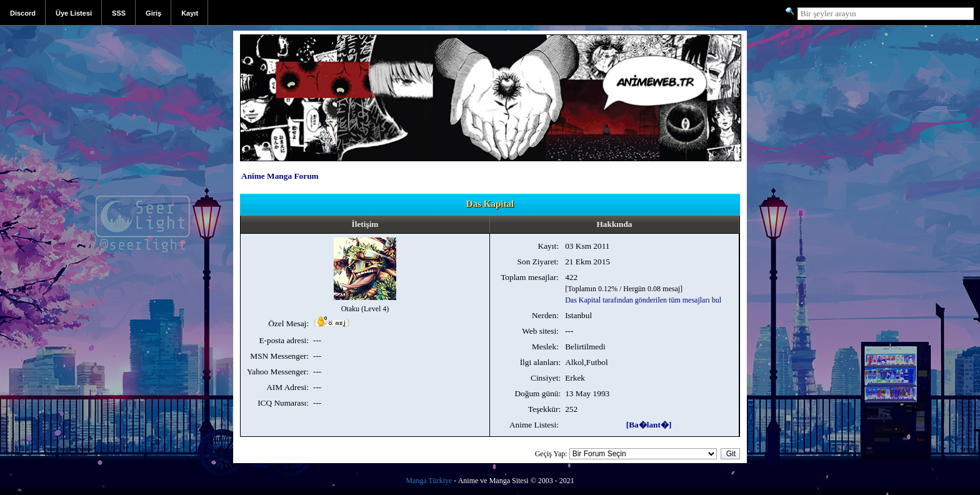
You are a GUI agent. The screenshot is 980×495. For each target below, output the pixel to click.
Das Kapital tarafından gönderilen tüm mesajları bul (643, 300)
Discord (23, 13)
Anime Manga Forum (280, 176)
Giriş (153, 13)
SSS (119, 13)
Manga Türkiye (429, 481)
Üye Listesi (74, 13)
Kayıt (190, 13)
